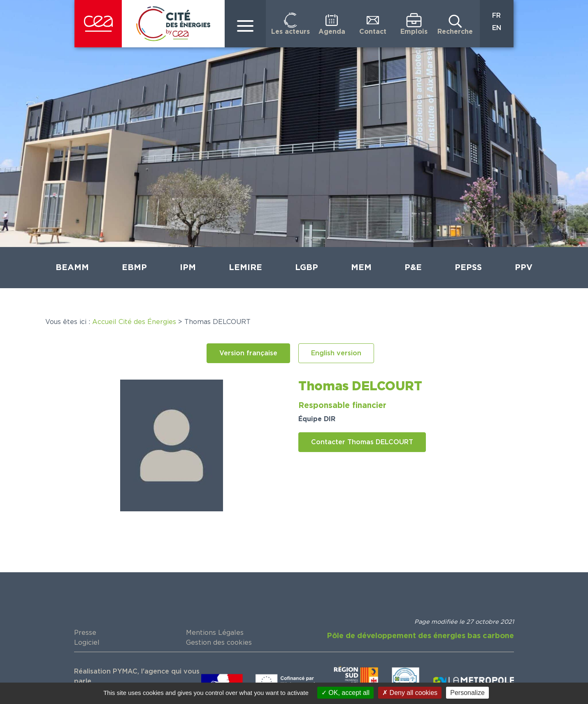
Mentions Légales (215, 633)
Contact (373, 32)
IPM (188, 268)
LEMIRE (245, 268)
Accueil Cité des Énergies (134, 322)
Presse (85, 633)
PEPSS (468, 268)
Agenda (332, 32)
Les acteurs (291, 32)
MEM (361, 268)
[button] (248, 353)
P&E (413, 268)
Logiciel (87, 643)
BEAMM (72, 268)
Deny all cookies (410, 693)
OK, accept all (345, 693)
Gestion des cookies (219, 643)
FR (496, 16)
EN (497, 28)
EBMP (134, 268)
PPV (524, 268)
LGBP (307, 268)
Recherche (455, 32)
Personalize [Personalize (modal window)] (467, 693)
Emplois (414, 32)
